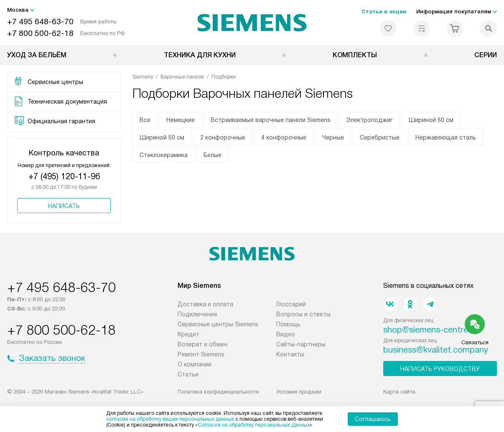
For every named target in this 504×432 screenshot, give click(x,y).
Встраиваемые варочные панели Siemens (271, 120)
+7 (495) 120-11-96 (64, 176)
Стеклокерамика (164, 155)
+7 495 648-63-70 (40, 22)
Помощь (288, 324)
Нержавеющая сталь (446, 137)
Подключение (197, 314)
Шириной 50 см (162, 137)
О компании (195, 364)
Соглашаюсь (373, 419)
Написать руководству (440, 369)
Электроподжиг (370, 120)
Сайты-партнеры (301, 344)
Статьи (188, 374)
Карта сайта (399, 392)
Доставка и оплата (205, 304)
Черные (333, 137)
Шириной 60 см (431, 120)
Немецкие (181, 120)
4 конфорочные (284, 137)
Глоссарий (291, 304)
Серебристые (380, 137)
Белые (213, 155)
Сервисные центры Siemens (218, 324)
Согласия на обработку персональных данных (254, 425)
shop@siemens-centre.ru (430, 330)
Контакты (290, 354)
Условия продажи (299, 392)
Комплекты (355, 55)
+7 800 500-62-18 (40, 33)
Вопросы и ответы (303, 314)
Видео (286, 334)
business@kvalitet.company (436, 350)
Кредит (188, 334)
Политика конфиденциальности (218, 392)
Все (145, 120)
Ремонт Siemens (201, 354)
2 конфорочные (223, 137)
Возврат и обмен (202, 344)
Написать (64, 206)
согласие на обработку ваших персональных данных (170, 419)
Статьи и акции (384, 11)
